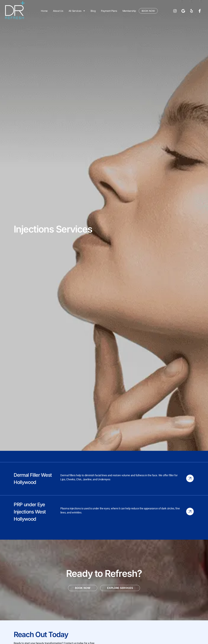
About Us (58, 11)
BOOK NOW (148, 11)
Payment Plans (109, 11)
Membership (129, 11)
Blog (93, 11)
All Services (77, 11)
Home (44, 11)
